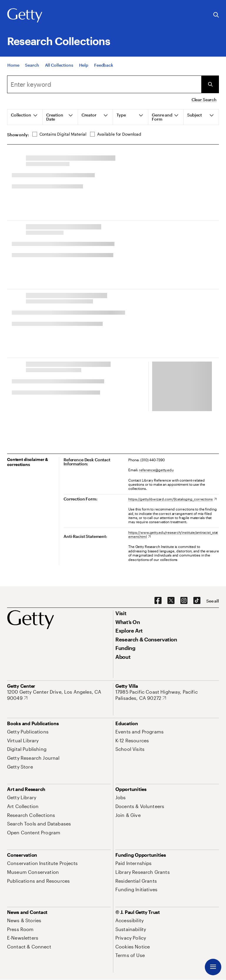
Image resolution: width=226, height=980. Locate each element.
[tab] (25, 117)
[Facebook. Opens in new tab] (158, 601)
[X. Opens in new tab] (171, 601)
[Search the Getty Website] (216, 15)
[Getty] (25, 16)
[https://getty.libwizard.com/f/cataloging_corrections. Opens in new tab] (172, 499)
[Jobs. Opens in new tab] (121, 797)
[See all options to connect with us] (213, 601)
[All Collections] (59, 65)
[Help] (84, 65)
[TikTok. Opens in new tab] (197, 601)
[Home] (13, 65)
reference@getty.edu (156, 470)
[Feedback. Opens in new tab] (104, 65)
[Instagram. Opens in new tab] (184, 601)
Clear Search (204, 100)
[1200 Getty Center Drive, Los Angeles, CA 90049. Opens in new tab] (59, 695)
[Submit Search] (210, 84)
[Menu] (213, 967)
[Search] (32, 65)
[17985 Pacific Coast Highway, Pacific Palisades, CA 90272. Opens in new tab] (167, 695)
